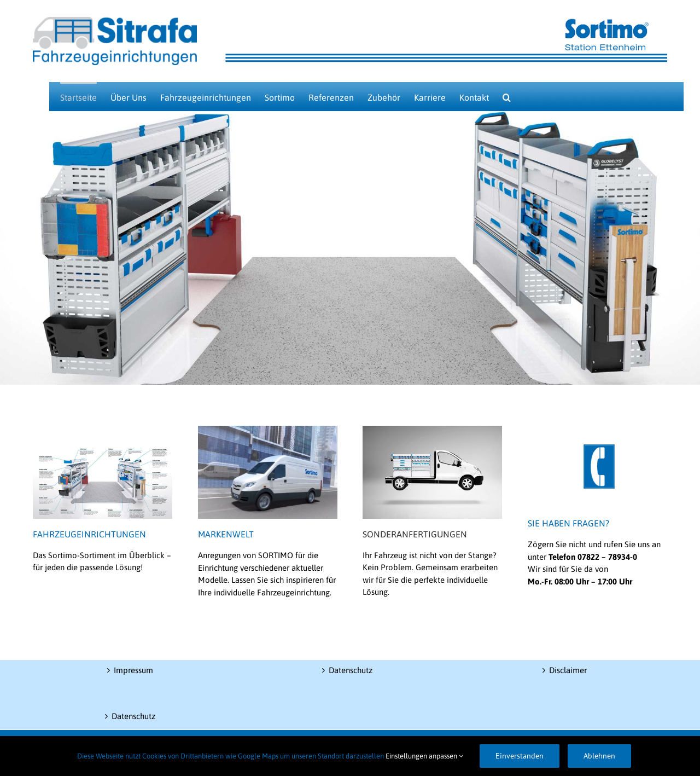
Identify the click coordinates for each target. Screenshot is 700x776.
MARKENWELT (226, 534)
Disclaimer (568, 670)
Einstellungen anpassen (424, 756)
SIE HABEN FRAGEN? (568, 523)
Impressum (133, 670)
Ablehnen (599, 756)
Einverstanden (520, 756)
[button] (507, 97)
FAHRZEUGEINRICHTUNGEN (89, 534)
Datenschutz (133, 716)
